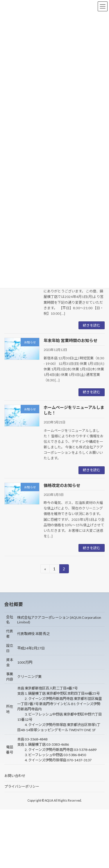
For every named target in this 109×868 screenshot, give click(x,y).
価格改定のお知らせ (62, 485)
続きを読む (92, 325)
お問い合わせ (15, 776)
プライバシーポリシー (22, 786)
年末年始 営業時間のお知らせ (70, 340)
